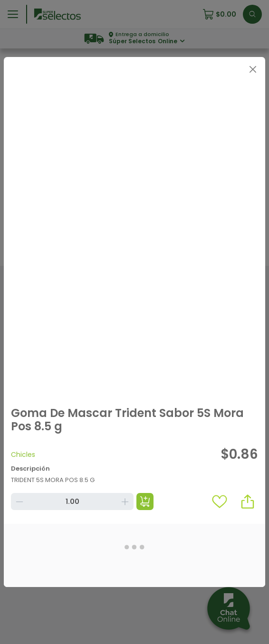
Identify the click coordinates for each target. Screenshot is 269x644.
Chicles (23, 455)
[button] (248, 502)
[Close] (253, 70)
